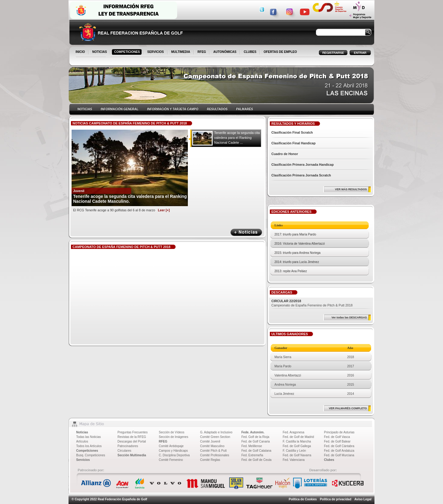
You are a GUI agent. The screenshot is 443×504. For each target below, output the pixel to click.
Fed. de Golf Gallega (297, 446)
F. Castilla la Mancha (297, 441)
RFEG (202, 52)
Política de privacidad (335, 499)
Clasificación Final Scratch (292, 132)
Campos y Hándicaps (173, 451)
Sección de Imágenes (173, 437)
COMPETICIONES (127, 52)
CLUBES (250, 52)
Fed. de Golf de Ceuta (256, 460)
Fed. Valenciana (294, 460)
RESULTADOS (217, 109)
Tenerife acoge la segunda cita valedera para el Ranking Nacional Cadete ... (237, 138)
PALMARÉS (244, 109)
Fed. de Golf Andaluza (339, 451)
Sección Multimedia (132, 455)
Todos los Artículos (89, 446)
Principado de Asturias (339, 432)
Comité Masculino (212, 446)
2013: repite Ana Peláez (291, 271)
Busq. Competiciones (91, 455)
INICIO (81, 52)
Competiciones (87, 451)
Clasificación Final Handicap (294, 143)
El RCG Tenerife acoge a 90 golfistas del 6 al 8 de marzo (121, 210)
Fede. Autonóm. (253, 432)
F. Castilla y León (294, 451)
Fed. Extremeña (252, 455)
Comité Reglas (210, 460)
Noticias (82, 432)
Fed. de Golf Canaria (256, 441)
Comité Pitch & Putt (213, 451)
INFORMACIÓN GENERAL (119, 109)
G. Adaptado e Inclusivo (216, 432)
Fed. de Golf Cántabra (339, 446)
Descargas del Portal (132, 441)
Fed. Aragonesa (294, 432)
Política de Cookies (303, 499)
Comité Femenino (171, 460)
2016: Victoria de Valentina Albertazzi (300, 244)
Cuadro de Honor (285, 154)
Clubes (329, 460)
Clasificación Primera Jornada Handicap (303, 165)
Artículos (82, 441)
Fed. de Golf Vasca (337, 437)
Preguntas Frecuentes (132, 432)
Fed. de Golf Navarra (297, 455)
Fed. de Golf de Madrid (298, 437)
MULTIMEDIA (181, 52)
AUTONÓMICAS (225, 52)
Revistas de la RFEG (132, 437)
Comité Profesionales (215, 455)
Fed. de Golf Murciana (339, 455)
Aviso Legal (363, 499)
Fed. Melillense (252, 446)
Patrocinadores (128, 446)
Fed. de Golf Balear (337, 441)
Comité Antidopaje (171, 446)
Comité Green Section (215, 437)
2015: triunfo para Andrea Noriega (298, 253)
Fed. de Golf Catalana (256, 451)
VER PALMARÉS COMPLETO (348, 408)
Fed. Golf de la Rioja (255, 437)
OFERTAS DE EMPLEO (280, 52)
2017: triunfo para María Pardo (295, 234)
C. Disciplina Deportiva (174, 455)
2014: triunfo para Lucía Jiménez (297, 262)
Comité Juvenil (210, 441)
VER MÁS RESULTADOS (351, 189)
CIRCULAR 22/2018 (286, 301)
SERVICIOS (156, 52)
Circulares (124, 451)
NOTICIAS (100, 52)
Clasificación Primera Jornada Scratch (301, 175)
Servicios (83, 460)
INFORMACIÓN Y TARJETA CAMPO (173, 109)
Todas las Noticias (89, 437)
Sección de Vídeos (171, 432)
